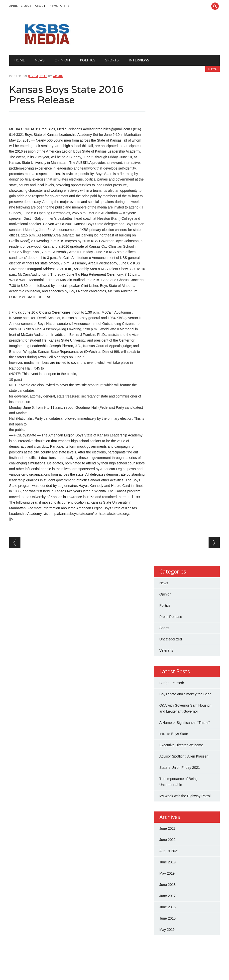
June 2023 (168, 828)
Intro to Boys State (174, 734)
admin (58, 76)
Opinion (62, 60)
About (40, 6)
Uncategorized (171, 639)
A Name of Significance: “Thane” (185, 723)
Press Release (171, 617)
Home (19, 60)
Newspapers (59, 6)
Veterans (166, 650)
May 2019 (167, 873)
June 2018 (168, 885)
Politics (88, 60)
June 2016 (168, 907)
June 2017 (168, 896)
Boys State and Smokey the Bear (185, 694)
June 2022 (168, 840)
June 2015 (168, 918)
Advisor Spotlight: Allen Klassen (184, 756)
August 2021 (169, 851)
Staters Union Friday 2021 (180, 768)
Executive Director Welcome (181, 745)
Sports (112, 60)
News (40, 60)
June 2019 (168, 862)
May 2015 (167, 930)
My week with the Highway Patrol (185, 796)
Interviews (139, 60)
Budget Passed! (172, 683)
